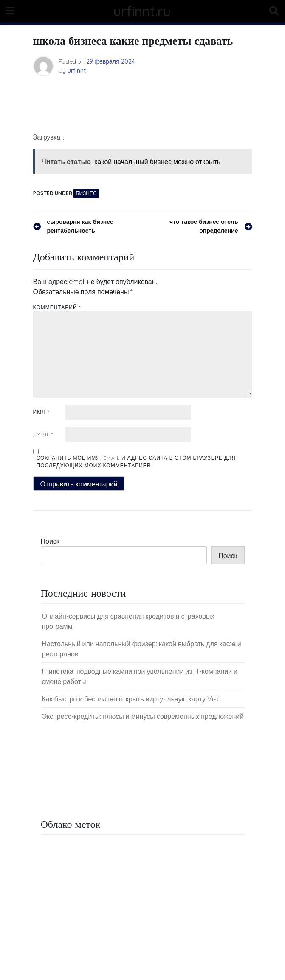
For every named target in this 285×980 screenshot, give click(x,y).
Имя (41, 412)
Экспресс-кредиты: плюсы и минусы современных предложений (143, 716)
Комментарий (57, 307)
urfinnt (77, 70)
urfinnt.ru (142, 11)
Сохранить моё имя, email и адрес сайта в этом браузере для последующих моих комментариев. (136, 462)
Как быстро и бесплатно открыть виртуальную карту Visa (131, 699)
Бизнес (86, 193)
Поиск (50, 541)
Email (43, 434)
